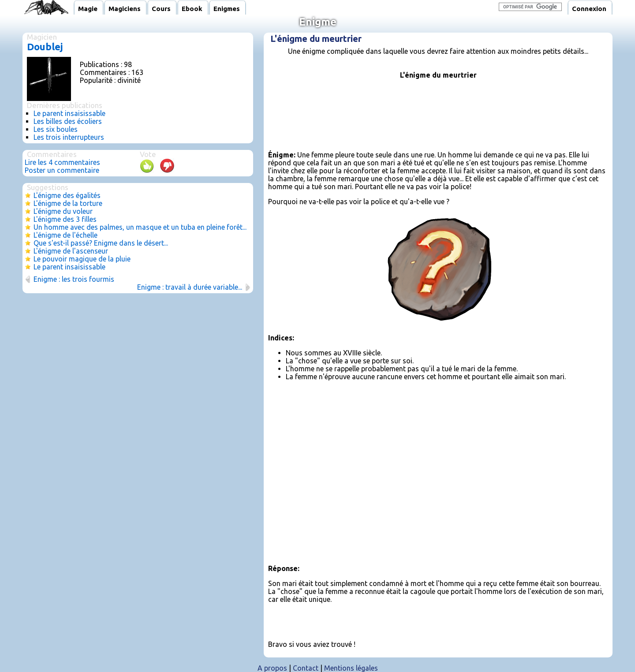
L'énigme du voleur (63, 211)
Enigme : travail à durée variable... (190, 287)
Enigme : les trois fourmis (74, 279)
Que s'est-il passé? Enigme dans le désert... (101, 243)
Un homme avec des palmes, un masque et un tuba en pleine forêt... (140, 227)
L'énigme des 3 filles (65, 219)
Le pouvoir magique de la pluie (82, 259)
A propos (272, 668)
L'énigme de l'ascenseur (71, 251)
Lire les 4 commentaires (62, 162)
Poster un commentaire (62, 170)
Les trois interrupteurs (69, 137)
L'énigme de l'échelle (65, 235)
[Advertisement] (438, 114)
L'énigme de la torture (68, 203)
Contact (306, 668)
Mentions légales (351, 668)
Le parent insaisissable (69, 113)
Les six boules (56, 129)
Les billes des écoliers (68, 121)
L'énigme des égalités (67, 195)
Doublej (45, 47)
